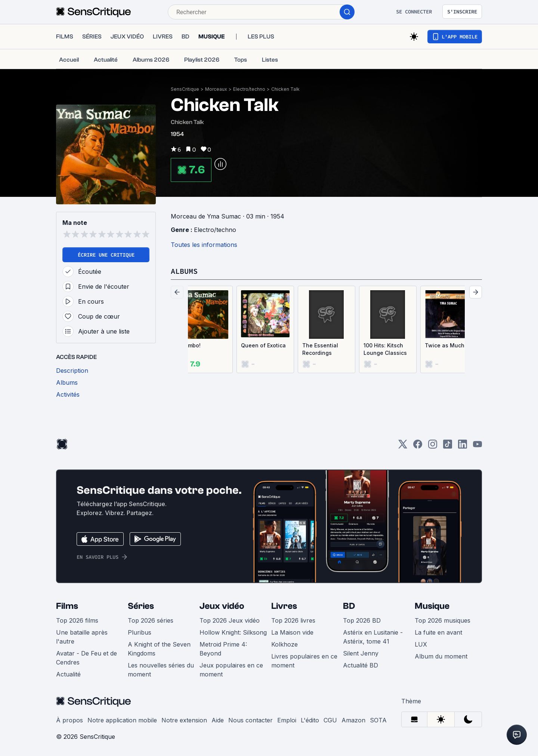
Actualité (68, 674)
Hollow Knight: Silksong (233, 632)
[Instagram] (433, 447)
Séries (141, 606)
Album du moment (441, 656)
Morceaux (216, 89)
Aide (218, 720)
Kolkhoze (285, 644)
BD (349, 606)
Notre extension (184, 720)
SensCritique (185, 89)
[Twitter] (403, 447)
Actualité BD (361, 665)
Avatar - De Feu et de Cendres (86, 658)
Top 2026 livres (293, 620)
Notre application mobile (122, 720)
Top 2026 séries (151, 620)
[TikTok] (448, 447)
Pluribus (140, 632)
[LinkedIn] (463, 447)
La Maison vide (292, 632)
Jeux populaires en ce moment (231, 670)
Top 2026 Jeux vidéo (230, 620)
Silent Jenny (361, 653)
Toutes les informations (204, 245)
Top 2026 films (77, 620)
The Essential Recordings (320, 349)
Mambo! (190, 345)
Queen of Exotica (263, 345)
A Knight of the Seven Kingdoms (159, 649)
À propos (69, 720)
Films (67, 606)
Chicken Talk (285, 89)
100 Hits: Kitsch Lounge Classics (385, 349)
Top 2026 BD (362, 620)
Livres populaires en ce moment (304, 661)
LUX (421, 644)
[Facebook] (418, 447)
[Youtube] (477, 447)
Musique (432, 606)
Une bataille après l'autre (82, 637)
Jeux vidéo (222, 606)
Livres (284, 606)
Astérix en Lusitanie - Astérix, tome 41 (373, 637)
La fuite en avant (438, 632)
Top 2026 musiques (443, 620)
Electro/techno (249, 89)
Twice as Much (445, 345)
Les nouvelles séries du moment (161, 670)
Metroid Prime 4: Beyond (223, 649)
